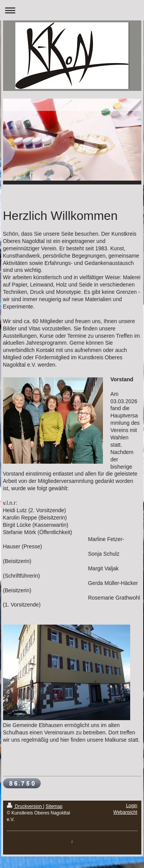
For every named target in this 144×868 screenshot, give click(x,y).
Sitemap (54, 806)
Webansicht (125, 812)
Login (132, 806)
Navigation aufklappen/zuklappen (72, 10)
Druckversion (25, 806)
